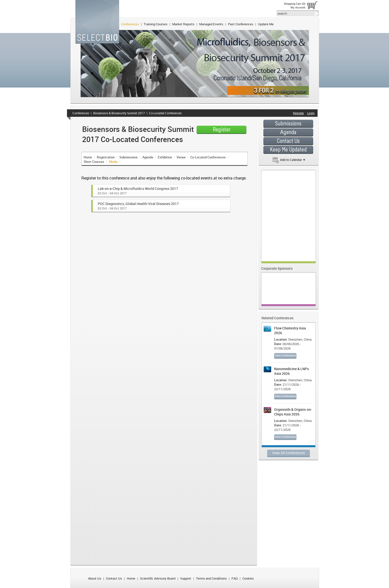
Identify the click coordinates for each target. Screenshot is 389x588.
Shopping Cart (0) (295, 4)
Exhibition (165, 157)
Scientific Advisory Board (158, 578)
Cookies (248, 578)
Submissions (129, 157)
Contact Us (114, 578)
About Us (95, 578)
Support (186, 578)
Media (113, 162)
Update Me (266, 24)
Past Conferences (241, 24)
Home (88, 157)
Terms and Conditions (211, 578)
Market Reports (183, 24)
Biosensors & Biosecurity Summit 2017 (119, 113)
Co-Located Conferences (165, 113)
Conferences (130, 24)
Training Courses (156, 24)
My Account (298, 7)
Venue (181, 157)
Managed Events (211, 24)
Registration (106, 157)
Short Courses (94, 162)
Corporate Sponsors (277, 268)
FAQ (235, 578)
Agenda (148, 157)
